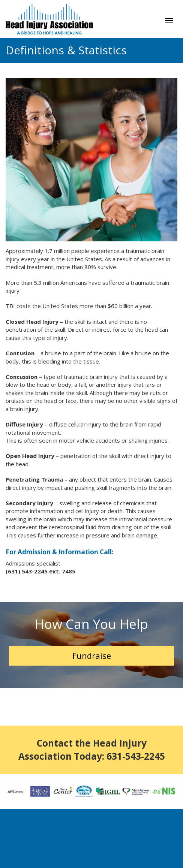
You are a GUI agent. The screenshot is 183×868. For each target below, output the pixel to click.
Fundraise (92, 655)
